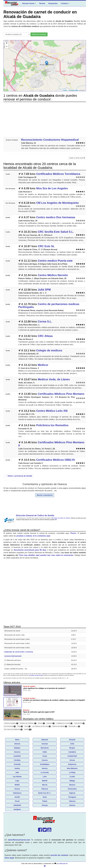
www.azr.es (63, 864)
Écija (20, 726)
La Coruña (45, 772)
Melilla (17, 785)
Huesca (45, 768)
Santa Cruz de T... (45, 793)
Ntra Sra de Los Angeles (52, 188)
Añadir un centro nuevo (77, 158)
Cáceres (17, 752)
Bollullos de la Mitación (28, 723)
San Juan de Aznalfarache (13, 729)
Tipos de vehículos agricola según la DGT (39, 712)
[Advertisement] (45, 120)
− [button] (7, 47)
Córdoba (17, 760)
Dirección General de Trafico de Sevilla (35, 515)
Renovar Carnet (29, 3)
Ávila (72, 744)
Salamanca (17, 793)
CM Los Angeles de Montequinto (57, 203)
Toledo (45, 801)
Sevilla (28, 729)
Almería (17, 744)
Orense (17, 789)
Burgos (72, 748)
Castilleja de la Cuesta (64, 723)
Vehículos (26, 710)
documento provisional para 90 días (30, 550)
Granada (17, 764)
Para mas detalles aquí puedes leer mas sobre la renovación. (47, 555)
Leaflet (65, 90)
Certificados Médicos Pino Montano (61, 394)
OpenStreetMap (74, 90)
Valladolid (17, 805)
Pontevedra (72, 789)
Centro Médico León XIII (52, 411)
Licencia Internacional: (13, 656)
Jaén (17, 772)
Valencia (72, 801)
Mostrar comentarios (45, 495)
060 (56, 520)
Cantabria (72, 752)
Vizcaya (45, 805)
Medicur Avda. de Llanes (54, 379)
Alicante (72, 740)
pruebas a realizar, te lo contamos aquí (33, 536)
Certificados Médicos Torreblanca (58, 174)
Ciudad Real (72, 756)
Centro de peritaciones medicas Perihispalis (49, 306)
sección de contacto (59, 855)
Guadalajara (45, 764)
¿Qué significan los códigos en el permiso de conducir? (44, 688)
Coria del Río (79, 723)
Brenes (41, 723)
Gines (27, 726)
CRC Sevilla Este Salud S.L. (56, 232)
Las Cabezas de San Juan (41, 726)
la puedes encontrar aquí (36, 675)
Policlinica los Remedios (52, 425)
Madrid (45, 781)
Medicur (43, 365)
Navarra (72, 785)
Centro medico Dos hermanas (56, 217)
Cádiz (45, 752)
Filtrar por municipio (39, 34)
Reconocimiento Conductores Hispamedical (50, 140)
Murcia (45, 785)
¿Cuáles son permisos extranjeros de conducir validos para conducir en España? (54, 700)
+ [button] (7, 43)
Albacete (45, 740)
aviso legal (9, 858)
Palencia (45, 789)
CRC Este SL (46, 246)
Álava (17, 740)
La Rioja (72, 772)
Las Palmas (17, 777)
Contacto (65, 3)
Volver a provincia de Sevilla (19, 476)
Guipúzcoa (72, 764)
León (45, 777)
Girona (72, 760)
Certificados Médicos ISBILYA (56, 460)
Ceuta (45, 756)
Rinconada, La (74, 726)
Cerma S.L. (45, 321)
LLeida (72, 777)
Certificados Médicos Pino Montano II (51, 444)
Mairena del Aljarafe (60, 726)
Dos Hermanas (10, 726)
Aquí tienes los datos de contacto (61, 518)
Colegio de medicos (49, 350)
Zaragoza (17, 809)
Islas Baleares (72, 768)
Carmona (51, 723)
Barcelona (45, 748)
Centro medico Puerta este (55, 261)
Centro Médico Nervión (53, 275)
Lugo (17, 781)
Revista (42, 3)
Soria (45, 797)
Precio (73, 533)
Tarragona (72, 797)
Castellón (17, 756)
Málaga (72, 781)
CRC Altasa (45, 336)
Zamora (72, 805)
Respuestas (53, 3)
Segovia (72, 793)
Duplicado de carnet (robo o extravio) (19, 652)
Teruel (17, 801)
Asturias (45, 744)
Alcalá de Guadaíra (11, 723)
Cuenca (45, 760)
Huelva (17, 768)
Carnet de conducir (29, 686)
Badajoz (17, 748)
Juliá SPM (44, 290)
